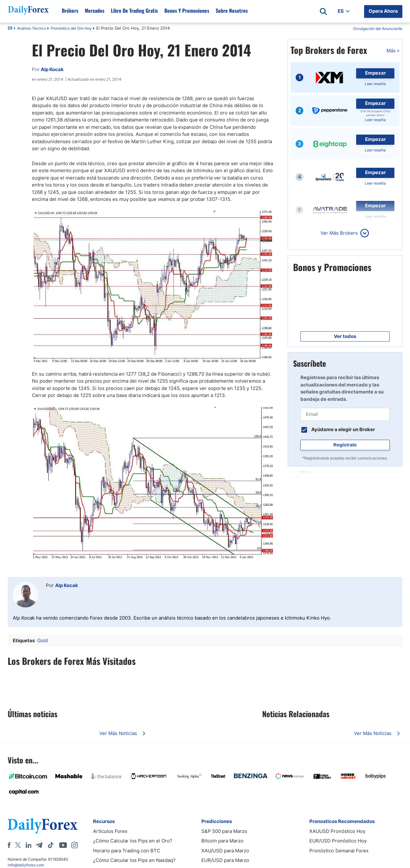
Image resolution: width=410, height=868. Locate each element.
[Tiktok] (51, 845)
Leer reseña (375, 84)
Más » (393, 51)
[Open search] (323, 11)
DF (10, 29)
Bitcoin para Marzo (222, 841)
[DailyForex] (43, 826)
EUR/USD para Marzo (225, 860)
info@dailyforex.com (26, 865)
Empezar (375, 73)
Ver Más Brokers (339, 233)
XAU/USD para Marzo (225, 851)
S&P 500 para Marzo (224, 831)
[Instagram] (75, 845)
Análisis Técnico (32, 28)
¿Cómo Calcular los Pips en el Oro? (133, 841)
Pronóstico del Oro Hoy (71, 28)
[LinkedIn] (28, 845)
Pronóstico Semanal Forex (339, 851)
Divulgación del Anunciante (378, 29)
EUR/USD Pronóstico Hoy (338, 841)
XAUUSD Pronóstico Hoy (337, 831)
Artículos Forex (110, 831)
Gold (43, 640)
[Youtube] (63, 845)
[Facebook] (9, 845)
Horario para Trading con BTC (127, 851)
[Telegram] (39, 845)
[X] (18, 845)
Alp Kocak (67, 585)
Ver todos (345, 336)
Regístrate (345, 445)
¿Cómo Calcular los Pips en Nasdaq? (134, 860)
